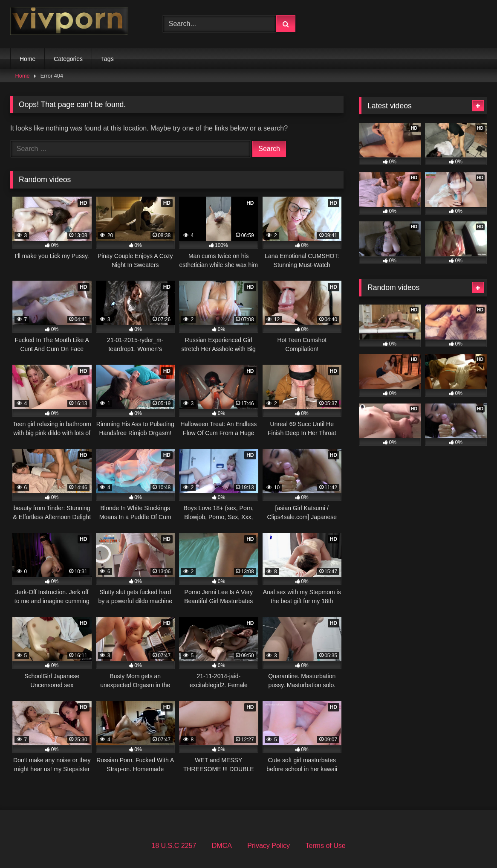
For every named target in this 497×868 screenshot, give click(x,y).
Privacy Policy (269, 846)
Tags (107, 59)
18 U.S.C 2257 (174, 846)
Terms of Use (325, 846)
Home (27, 59)
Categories (68, 59)
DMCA (222, 846)
